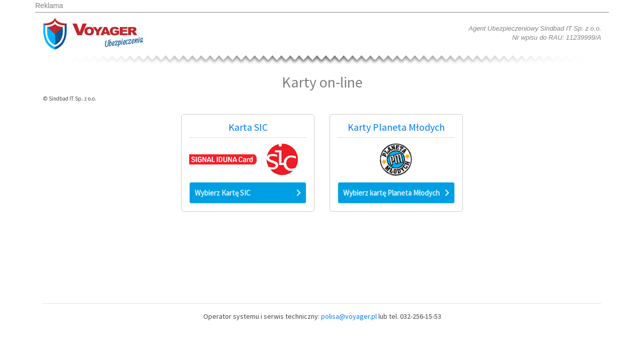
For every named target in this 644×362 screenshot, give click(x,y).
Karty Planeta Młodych (396, 127)
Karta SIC (248, 127)
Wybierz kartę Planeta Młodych (396, 193)
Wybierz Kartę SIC (248, 193)
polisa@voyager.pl (349, 316)
